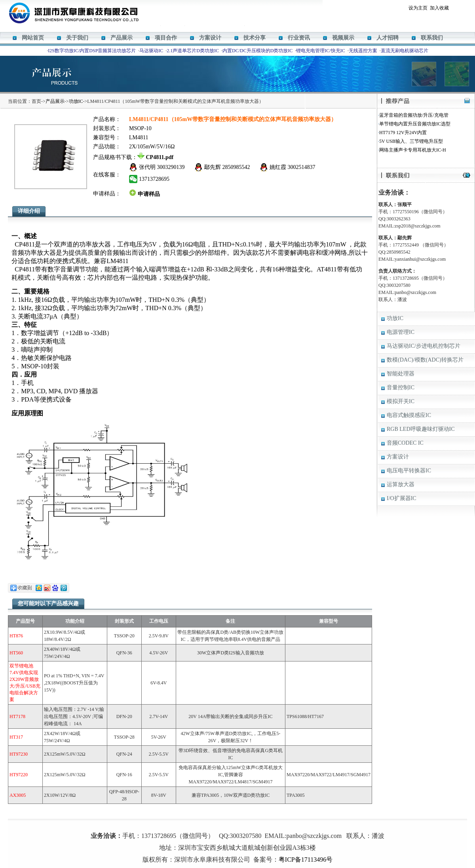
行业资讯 (299, 38)
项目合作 (166, 38)
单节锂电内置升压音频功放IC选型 (415, 124)
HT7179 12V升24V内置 (403, 133)
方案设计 (210, 38)
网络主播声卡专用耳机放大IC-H (413, 150)
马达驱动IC (151, 51)
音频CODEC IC (405, 443)
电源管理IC (401, 332)
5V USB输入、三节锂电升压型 (411, 141)
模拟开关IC (401, 401)
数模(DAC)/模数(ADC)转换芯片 (425, 360)
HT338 (264, 824)
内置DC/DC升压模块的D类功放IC (257, 51)
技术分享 (255, 38)
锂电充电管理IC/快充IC (320, 51)
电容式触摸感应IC (409, 415)
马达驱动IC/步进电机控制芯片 (424, 346)
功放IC (76, 101)
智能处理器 (401, 374)
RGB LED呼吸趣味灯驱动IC (421, 429)
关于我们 (77, 38)
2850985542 (236, 167)
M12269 (212, 824)
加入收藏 (439, 8)
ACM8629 (245, 824)
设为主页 (418, 8)
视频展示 (343, 38)
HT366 (228, 824)
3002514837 (302, 167)
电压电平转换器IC (409, 471)
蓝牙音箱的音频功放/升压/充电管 (414, 115)
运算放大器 (401, 484)
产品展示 (122, 38)
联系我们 (432, 38)
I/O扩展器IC (402, 498)
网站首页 (33, 38)
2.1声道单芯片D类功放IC (193, 51)
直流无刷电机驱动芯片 (405, 51)
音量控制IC (401, 388)
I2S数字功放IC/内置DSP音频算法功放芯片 (92, 51)
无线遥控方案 (363, 51)
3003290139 (171, 167)
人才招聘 (388, 38)
